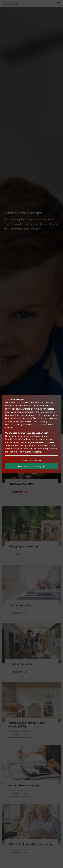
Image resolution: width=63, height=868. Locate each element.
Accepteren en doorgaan (31, 466)
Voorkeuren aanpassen (31, 460)
